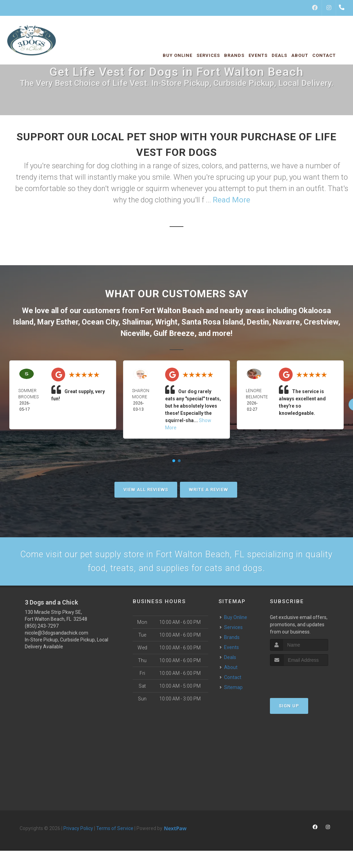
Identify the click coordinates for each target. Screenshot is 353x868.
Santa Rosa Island (212, 322)
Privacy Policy (78, 834)
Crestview (321, 322)
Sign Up (289, 711)
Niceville (135, 333)
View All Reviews (146, 490)
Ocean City (100, 322)
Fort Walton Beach (172, 311)
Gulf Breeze (174, 333)
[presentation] (307, 684)
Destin (258, 322)
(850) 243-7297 (42, 631)
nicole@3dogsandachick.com (57, 638)
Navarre (286, 322)
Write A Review (209, 490)
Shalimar (137, 322)
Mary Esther (58, 322)
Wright (166, 322)
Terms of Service (115, 834)
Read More (231, 200)
